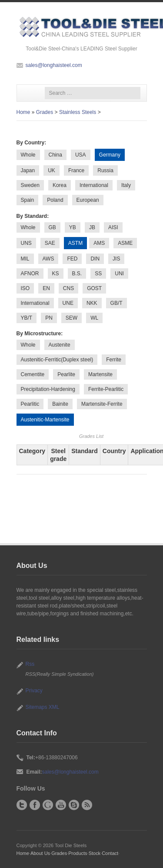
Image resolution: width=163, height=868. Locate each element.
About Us (40, 853)
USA (81, 155)
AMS (99, 243)
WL (94, 318)
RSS (87, 805)
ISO (25, 288)
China (55, 155)
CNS (68, 288)
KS (56, 274)
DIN (95, 259)
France (76, 170)
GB (52, 227)
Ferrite (114, 360)
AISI (113, 227)
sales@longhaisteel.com (54, 65)
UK (52, 170)
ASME (125, 243)
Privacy (34, 691)
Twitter (22, 805)
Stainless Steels (78, 112)
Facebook (35, 805)
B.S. (77, 274)
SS (98, 274)
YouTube (61, 805)
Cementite (33, 374)
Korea (60, 185)
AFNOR (30, 274)
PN (49, 318)
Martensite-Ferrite (102, 404)
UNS (26, 243)
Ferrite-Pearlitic (106, 389)
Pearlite (66, 374)
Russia (105, 170)
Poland (55, 200)
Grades (45, 112)
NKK (92, 303)
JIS (116, 259)
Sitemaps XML (43, 707)
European (88, 200)
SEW (72, 318)
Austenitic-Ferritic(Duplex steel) (57, 360)
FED (72, 259)
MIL (25, 259)
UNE (68, 303)
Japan (28, 170)
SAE (50, 243)
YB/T (27, 318)
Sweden (30, 185)
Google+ (48, 805)
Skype (74, 805)
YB (73, 227)
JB (92, 227)
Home (23, 112)
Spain (28, 200)
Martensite (100, 374)
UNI (119, 274)
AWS (48, 259)
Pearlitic (30, 404)
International (94, 185)
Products (78, 853)
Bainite (60, 404)
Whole (28, 155)
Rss (30, 664)
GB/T (116, 303)
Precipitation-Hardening (48, 389)
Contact (110, 853)
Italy (126, 185)
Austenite (60, 345)
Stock (95, 853)
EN (46, 288)
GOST (94, 288)
